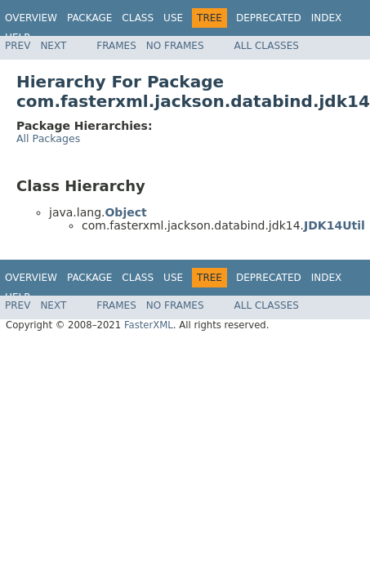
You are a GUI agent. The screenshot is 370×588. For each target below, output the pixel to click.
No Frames (175, 46)
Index (327, 18)
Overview (31, 18)
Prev (18, 46)
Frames (116, 46)
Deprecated (269, 18)
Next (53, 46)
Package (89, 18)
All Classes (267, 46)
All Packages (48, 138)
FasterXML (149, 325)
